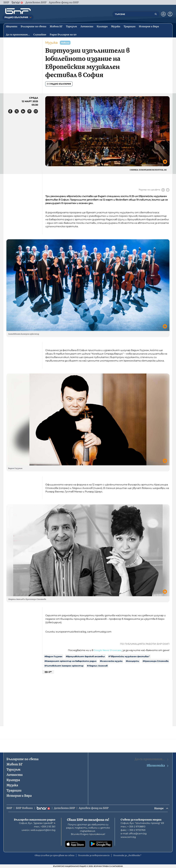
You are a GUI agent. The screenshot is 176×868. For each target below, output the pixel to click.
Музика (51, 43)
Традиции (14, 790)
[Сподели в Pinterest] (29, 111)
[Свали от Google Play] (101, 844)
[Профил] (170, 14)
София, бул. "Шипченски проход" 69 (142, 823)
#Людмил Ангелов (97, 666)
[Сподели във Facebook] (10, 111)
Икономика (158, 765)
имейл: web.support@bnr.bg (38, 830)
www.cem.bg (128, 837)
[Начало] (18, 11)
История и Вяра (19, 796)
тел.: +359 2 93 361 (45, 827)
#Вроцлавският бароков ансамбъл (85, 656)
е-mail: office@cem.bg (134, 834)
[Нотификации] (163, 14)
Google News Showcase (108, 650)
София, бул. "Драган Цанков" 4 (37, 823)
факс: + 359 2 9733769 (133, 830)
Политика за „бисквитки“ (127, 855)
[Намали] (168, 190)
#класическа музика (111, 661)
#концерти (133, 661)
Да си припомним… (152, 759)
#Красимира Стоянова (156, 661)
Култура (13, 780)
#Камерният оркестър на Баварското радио (70, 661)
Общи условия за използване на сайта (55, 855)
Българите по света (22, 759)
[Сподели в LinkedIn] (23, 111)
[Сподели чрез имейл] (36, 111)
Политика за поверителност (94, 855)
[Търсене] (156, 14)
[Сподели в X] (17, 111)
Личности (15, 775)
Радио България (59, 84)
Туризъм (13, 769)
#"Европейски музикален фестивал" (129, 656)
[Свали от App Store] (75, 844)
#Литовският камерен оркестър (64, 666)
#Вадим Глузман (53, 656)
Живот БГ (14, 764)
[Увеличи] (163, 190)
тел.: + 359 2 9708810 (133, 827)
